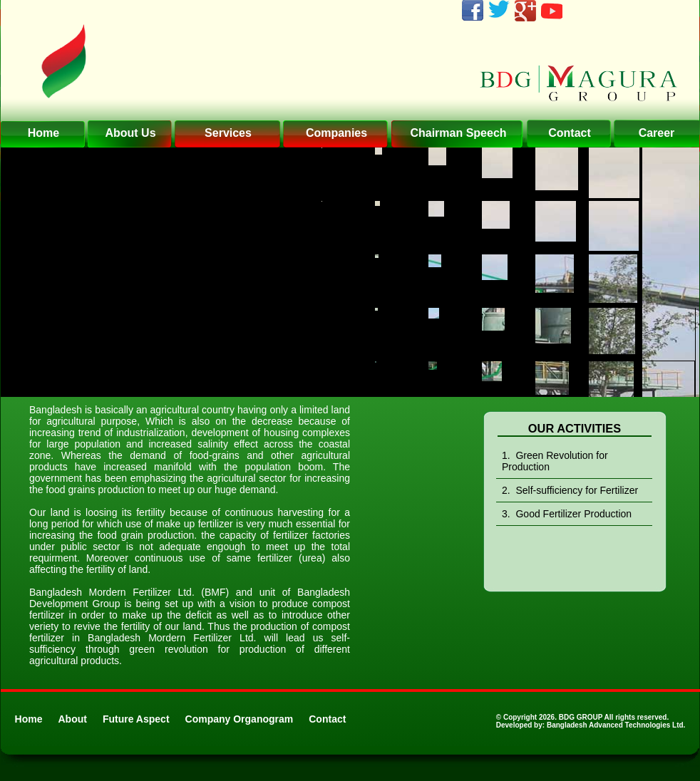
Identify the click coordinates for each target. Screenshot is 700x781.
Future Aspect (136, 719)
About (73, 719)
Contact (327, 719)
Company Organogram (240, 719)
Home (29, 719)
